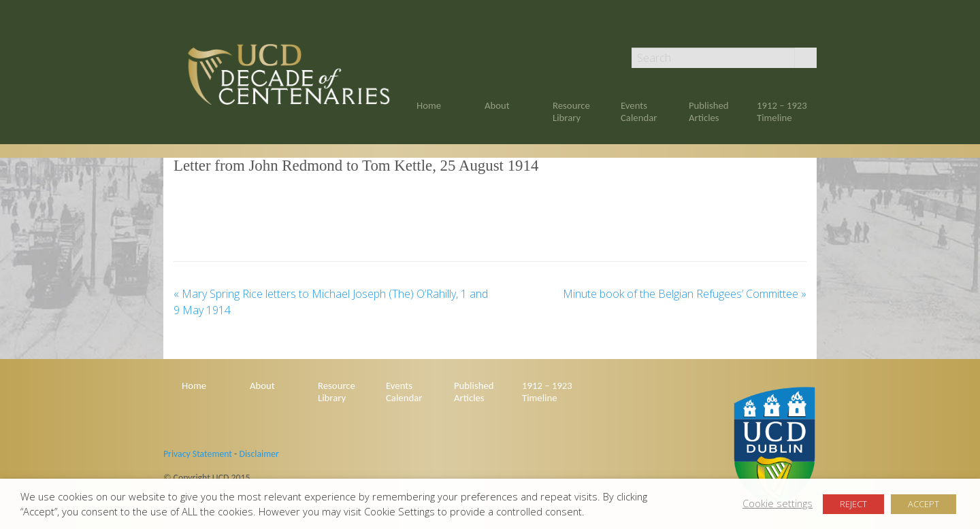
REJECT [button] (853, 504)
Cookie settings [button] (778, 503)
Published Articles (709, 112)
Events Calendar (639, 112)
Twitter (811, 29)
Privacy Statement (198, 454)
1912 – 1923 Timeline (782, 112)
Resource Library (571, 112)
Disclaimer (259, 454)
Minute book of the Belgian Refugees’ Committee (685, 294)
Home (429, 105)
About (497, 105)
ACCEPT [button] (924, 504)
